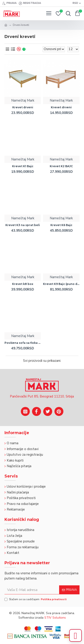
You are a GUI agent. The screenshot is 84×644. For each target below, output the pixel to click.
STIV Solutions (55, 618)
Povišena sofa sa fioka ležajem (23, 343)
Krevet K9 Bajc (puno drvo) (61, 284)
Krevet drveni (23, 107)
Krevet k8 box (23, 284)
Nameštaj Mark (23, 100)
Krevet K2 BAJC (61, 166)
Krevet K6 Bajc (61, 225)
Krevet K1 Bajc (23, 166)
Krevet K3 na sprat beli (23, 225)
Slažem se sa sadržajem (36, 599)
